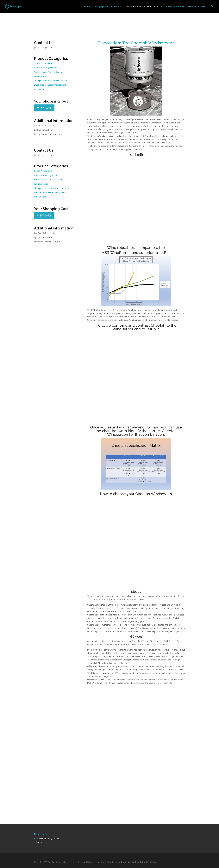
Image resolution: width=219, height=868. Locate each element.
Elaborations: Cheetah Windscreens (141, 7)
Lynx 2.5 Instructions (43, 130)
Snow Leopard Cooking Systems (49, 72)
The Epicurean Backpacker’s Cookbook (52, 81)
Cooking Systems (101, 7)
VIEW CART (44, 108)
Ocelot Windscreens (43, 63)
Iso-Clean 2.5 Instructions (46, 125)
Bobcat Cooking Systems (45, 68)
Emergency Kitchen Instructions (48, 134)
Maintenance (40, 89)
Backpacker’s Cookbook (172, 7)
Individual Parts (41, 76)
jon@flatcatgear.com (44, 48)
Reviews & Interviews (197, 7)
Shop (116, 7)
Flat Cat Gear (54, 862)
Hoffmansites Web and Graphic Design (137, 862)
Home (87, 7)
